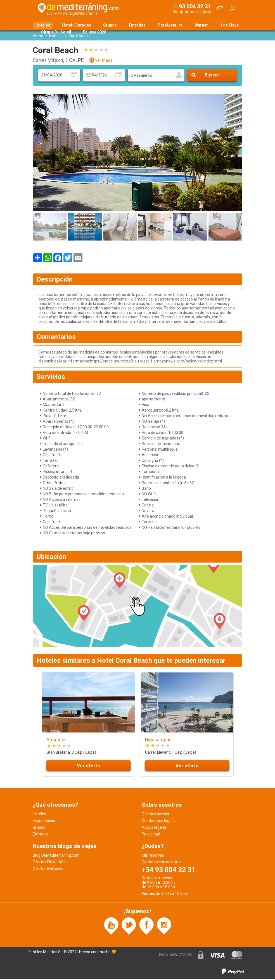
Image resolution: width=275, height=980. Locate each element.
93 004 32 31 (195, 6)
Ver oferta (88, 767)
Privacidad (151, 835)
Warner (201, 25)
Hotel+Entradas (77, 25)
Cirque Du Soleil (56, 32)
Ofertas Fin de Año (49, 863)
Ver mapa (104, 61)
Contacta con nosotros (162, 863)
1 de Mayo (229, 25)
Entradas (137, 25)
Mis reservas (153, 856)
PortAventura (170, 25)
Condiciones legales (159, 822)
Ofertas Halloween (49, 869)
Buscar (212, 76)
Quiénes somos (155, 815)
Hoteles (43, 25)
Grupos (110, 25)
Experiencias (44, 822)
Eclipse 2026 (95, 32)
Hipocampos (158, 740)
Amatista (56, 740)
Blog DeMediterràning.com (56, 856)
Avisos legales (154, 828)
